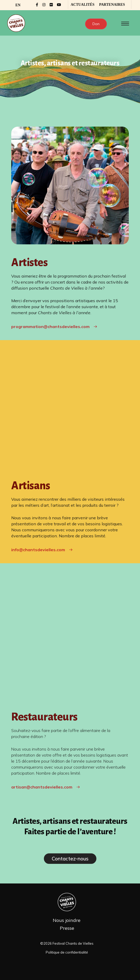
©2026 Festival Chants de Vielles (67, 947)
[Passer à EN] (18, 5)
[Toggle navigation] (124, 24)
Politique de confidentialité (67, 956)
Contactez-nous (70, 863)
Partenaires (112, 5)
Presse (67, 932)
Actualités (82, 5)
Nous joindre (67, 924)
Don (96, 24)
